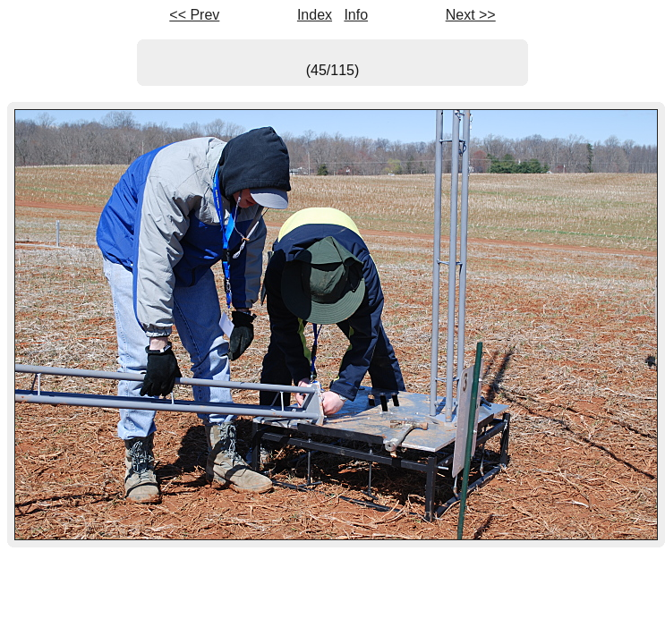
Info (356, 15)
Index (315, 15)
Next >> (471, 15)
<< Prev (194, 15)
